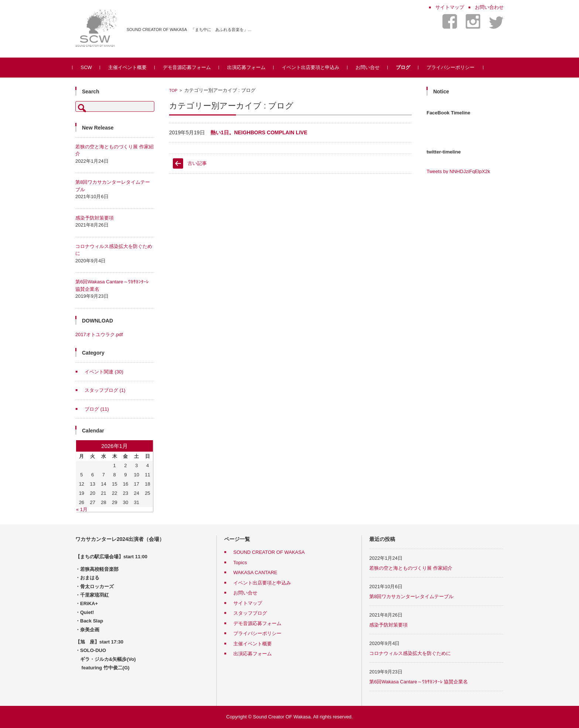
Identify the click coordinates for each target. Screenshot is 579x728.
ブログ (406, 67)
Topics (240, 563)
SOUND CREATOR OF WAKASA (269, 552)
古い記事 (197, 163)
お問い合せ (370, 67)
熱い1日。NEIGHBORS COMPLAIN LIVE (259, 132)
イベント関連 (104, 372)
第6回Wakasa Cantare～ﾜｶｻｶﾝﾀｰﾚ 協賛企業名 (419, 682)
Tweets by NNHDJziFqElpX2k (458, 171)
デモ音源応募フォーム (189, 67)
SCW (89, 67)
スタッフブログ (105, 390)
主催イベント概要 (130, 67)
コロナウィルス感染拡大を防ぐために (410, 653)
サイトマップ (248, 603)
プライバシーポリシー (453, 67)
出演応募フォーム (249, 67)
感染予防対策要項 (95, 218)
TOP (173, 90)
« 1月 (82, 509)
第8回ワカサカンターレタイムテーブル (411, 596)
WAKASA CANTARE (255, 572)
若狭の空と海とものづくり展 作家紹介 (411, 568)
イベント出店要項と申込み (313, 67)
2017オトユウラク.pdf (99, 334)
